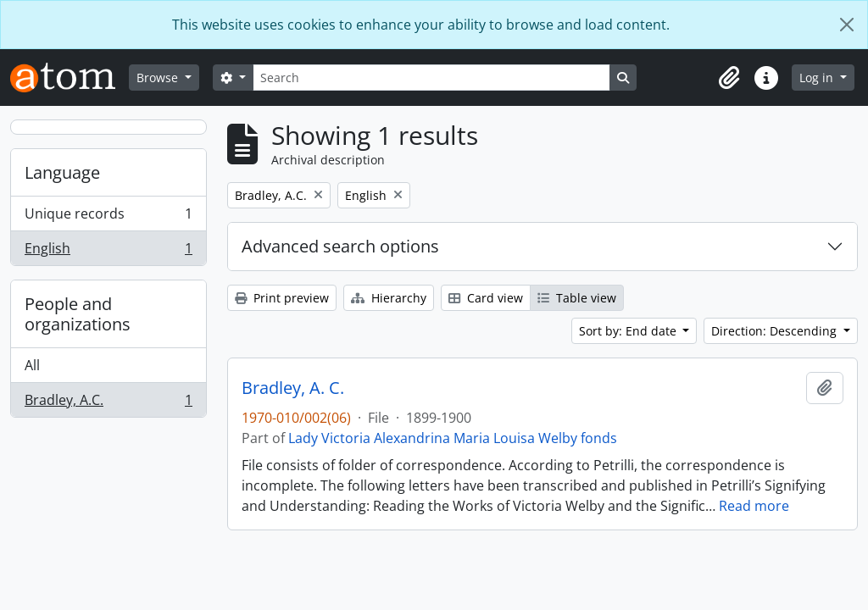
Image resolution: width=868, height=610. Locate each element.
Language (62, 172)
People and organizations (78, 314)
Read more (754, 506)
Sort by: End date (629, 331)
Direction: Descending (776, 331)
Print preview (282, 298)
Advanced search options (340, 246)
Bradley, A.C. (108, 403)
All (32, 365)
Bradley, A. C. (293, 388)
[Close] (847, 25)
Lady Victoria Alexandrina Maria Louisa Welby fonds (453, 438)
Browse (159, 78)
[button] (729, 78)
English (108, 252)
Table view (577, 298)
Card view (486, 298)
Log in (818, 78)
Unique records (108, 217)
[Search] (431, 78)
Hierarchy (389, 298)
